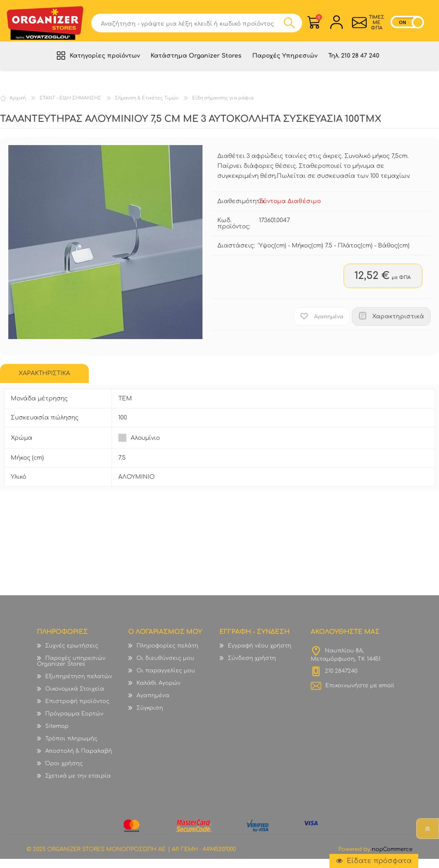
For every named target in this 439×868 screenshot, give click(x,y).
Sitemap (57, 735)
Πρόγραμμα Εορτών (74, 723)
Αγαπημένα (153, 705)
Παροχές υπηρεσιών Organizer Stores (71, 670)
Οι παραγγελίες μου (166, 680)
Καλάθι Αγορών (315, 20)
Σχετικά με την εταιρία (78, 785)
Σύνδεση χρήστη (252, 667)
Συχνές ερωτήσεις (72, 655)
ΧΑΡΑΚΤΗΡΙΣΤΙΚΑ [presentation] (44, 382)
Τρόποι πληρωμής (71, 748)
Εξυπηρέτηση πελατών (79, 686)
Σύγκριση (150, 717)
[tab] (44, 383)
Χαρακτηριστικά (398, 326)
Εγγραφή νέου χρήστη (260, 655)
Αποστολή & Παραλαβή (79, 760)
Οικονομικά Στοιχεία (75, 698)
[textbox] (187, 26)
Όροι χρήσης (64, 773)
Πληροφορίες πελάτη (167, 655)
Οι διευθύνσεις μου (165, 667)
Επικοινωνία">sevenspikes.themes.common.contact (355, 25)
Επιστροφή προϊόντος (77, 710)
